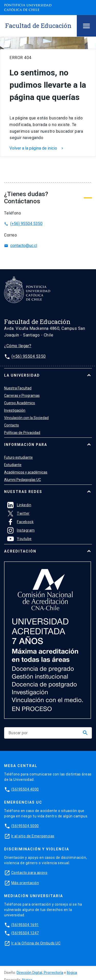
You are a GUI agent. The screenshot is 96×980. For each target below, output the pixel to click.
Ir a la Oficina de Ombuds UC (36, 943)
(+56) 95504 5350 (23, 224)
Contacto (12, 425)
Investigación (15, 410)
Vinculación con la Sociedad (26, 418)
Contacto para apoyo (29, 873)
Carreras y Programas (22, 396)
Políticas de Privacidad (22, 433)
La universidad (22, 375)
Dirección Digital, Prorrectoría (40, 973)
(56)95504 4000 (25, 789)
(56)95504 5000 (25, 826)
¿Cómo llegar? (18, 346)
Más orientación (25, 883)
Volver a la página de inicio (37, 148)
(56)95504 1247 (25, 933)
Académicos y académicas (26, 472)
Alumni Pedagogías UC (23, 480)
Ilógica (72, 973)
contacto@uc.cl (21, 246)
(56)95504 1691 (25, 925)
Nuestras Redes (23, 492)
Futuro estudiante (18, 457)
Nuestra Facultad (18, 388)
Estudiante (13, 465)
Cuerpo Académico (20, 403)
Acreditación (20, 551)
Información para (26, 445)
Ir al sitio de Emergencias (33, 836)
